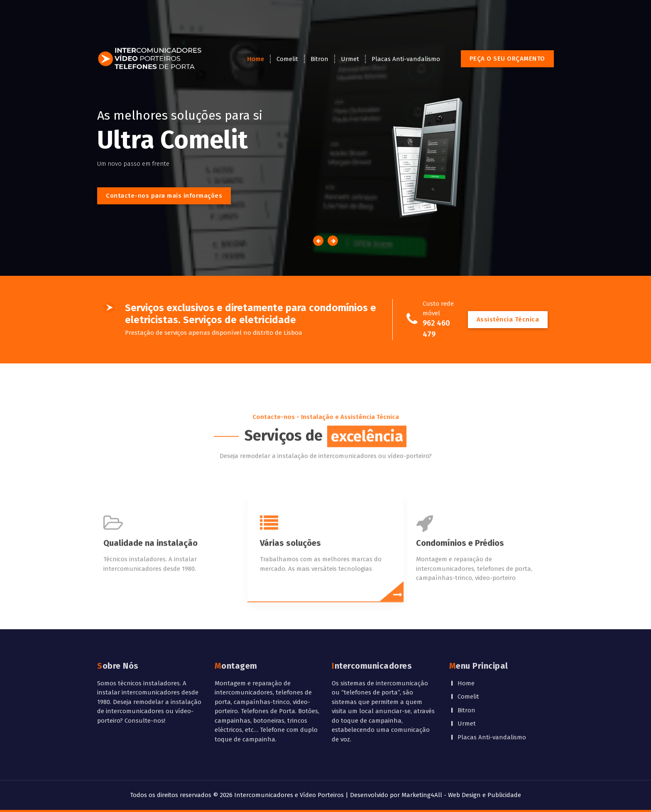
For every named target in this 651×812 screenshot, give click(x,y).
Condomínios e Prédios (460, 580)
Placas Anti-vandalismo (406, 59)
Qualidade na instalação (151, 580)
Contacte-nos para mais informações (164, 196)
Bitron (319, 59)
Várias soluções (290, 580)
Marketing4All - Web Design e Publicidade (461, 795)
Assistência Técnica (508, 319)
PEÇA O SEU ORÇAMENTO (507, 59)
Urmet (350, 59)
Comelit (287, 59)
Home (256, 59)
